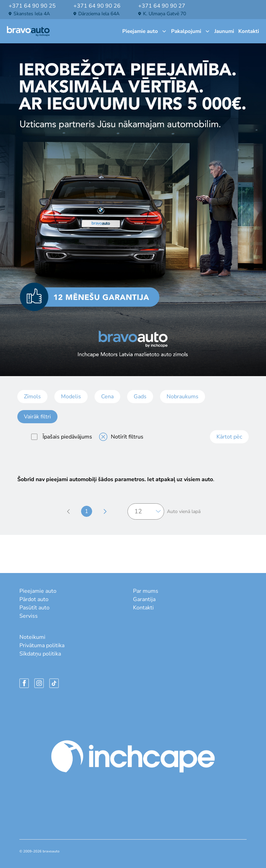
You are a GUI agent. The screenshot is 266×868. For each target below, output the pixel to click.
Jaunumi (224, 31)
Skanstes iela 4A (32, 14)
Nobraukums (183, 397)
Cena (107, 397)
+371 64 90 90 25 (32, 6)
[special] (34, 437)
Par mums (146, 591)
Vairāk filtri (37, 417)
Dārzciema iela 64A (99, 14)
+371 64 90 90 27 (162, 6)
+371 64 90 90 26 (97, 6)
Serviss (29, 616)
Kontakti (249, 31)
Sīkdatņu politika (40, 654)
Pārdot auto (34, 599)
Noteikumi (32, 637)
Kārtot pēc (229, 437)
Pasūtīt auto (34, 608)
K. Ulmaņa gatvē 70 (165, 14)
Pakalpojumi (191, 31)
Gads (140, 397)
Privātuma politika (42, 645)
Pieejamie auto (145, 31)
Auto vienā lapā (184, 511)
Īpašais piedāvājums (62, 437)
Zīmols (32, 397)
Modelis (71, 397)
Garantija (144, 599)
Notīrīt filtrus (121, 437)
